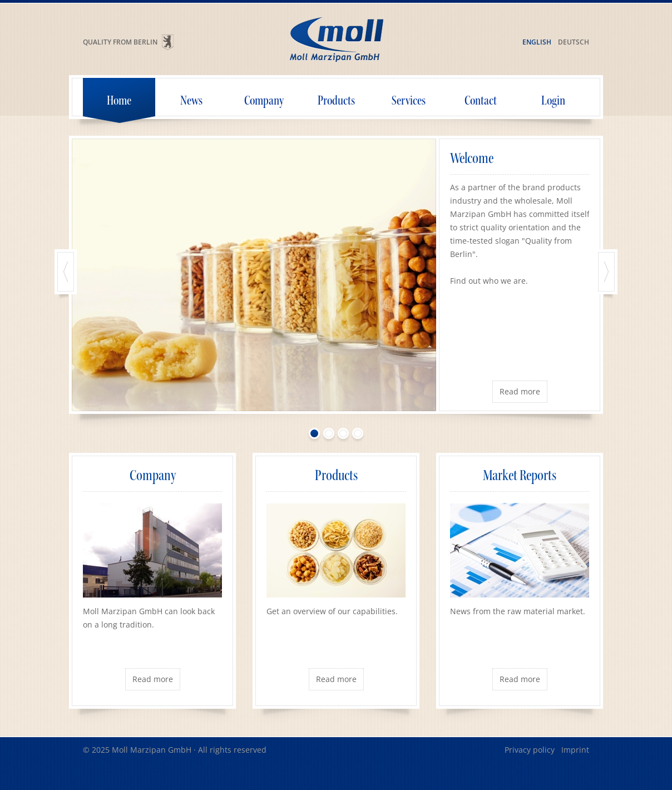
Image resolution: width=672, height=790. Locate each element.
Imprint (575, 750)
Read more (520, 391)
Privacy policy (530, 750)
